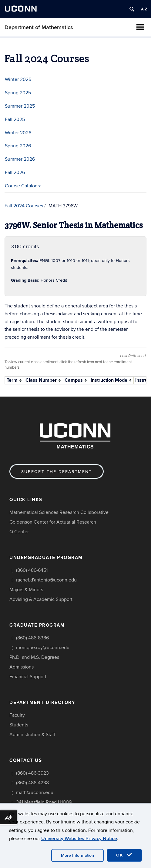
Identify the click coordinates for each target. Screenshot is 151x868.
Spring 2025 (18, 93)
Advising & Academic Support (41, 599)
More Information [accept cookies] (77, 855)
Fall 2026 (15, 173)
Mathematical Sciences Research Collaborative (59, 512)
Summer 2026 (20, 159)
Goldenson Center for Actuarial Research (53, 522)
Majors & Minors (26, 590)
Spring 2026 (18, 146)
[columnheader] (15, 380)
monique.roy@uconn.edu (43, 648)
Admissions (22, 667)
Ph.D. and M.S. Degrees (34, 657)
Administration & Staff (32, 735)
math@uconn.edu (35, 793)
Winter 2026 (18, 133)
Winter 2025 (18, 79)
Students (19, 725)
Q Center (19, 532)
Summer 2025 (20, 106)
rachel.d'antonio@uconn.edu (46, 580)
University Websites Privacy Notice (79, 839)
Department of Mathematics (39, 27)
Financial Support (28, 677)
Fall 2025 (15, 119)
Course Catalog (23, 186)
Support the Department (57, 472)
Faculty (17, 715)
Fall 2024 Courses (24, 206)
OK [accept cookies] (124, 855)
